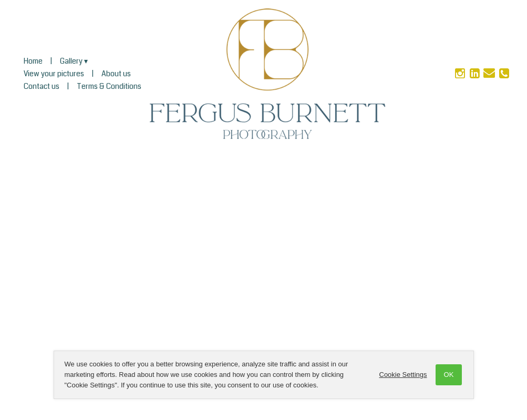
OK (449, 375)
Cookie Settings (403, 375)
